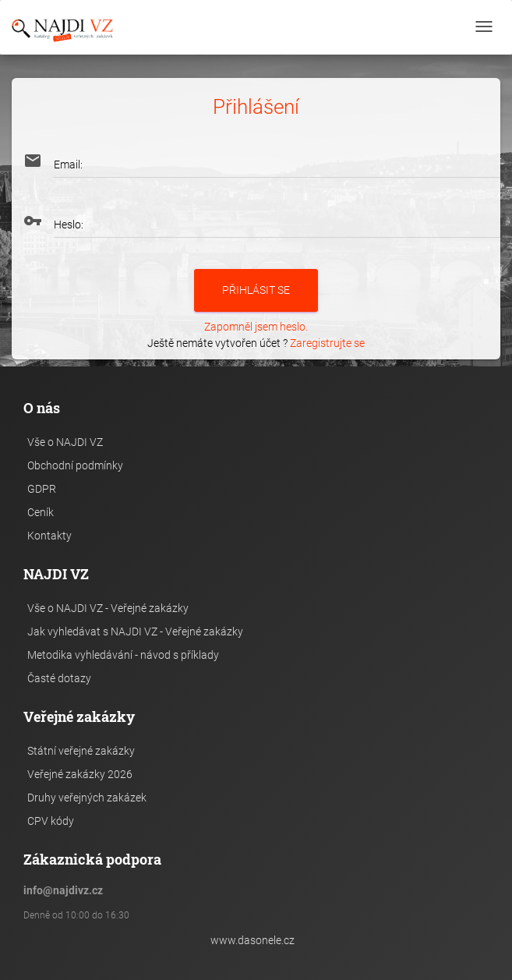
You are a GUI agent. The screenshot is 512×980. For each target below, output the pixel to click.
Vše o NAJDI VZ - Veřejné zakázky (108, 608)
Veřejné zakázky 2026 (80, 774)
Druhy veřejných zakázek (87, 798)
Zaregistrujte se (327, 343)
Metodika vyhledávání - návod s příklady (123, 655)
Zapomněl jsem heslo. (256, 327)
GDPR (42, 489)
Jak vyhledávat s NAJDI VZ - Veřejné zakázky (135, 632)
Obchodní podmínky (75, 465)
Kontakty (49, 536)
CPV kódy (51, 821)
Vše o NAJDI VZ (65, 442)
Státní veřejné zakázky (81, 751)
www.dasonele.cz (252, 940)
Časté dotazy (59, 678)
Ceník (41, 512)
